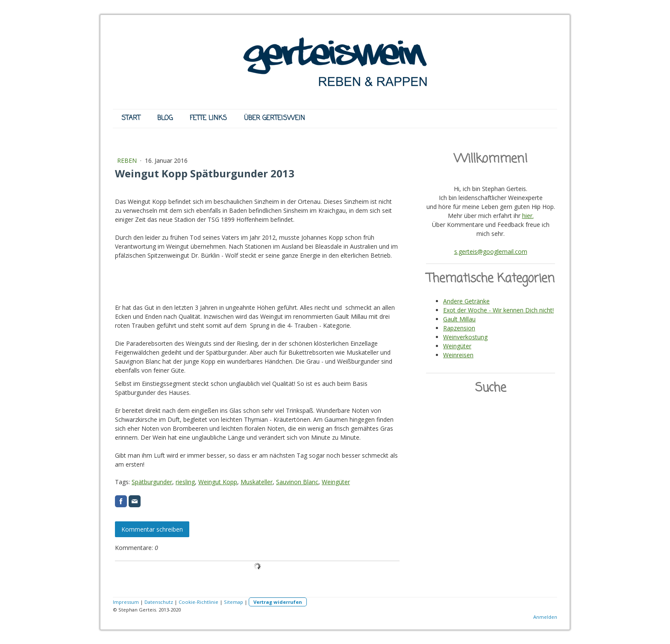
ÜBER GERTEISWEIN (275, 118)
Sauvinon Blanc (297, 482)
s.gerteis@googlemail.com (491, 251)
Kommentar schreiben (152, 529)
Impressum (126, 602)
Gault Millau (459, 319)
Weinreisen (458, 355)
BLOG (165, 118)
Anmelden (545, 617)
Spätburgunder (152, 482)
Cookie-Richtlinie (198, 602)
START (131, 118)
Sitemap (234, 602)
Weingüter (336, 482)
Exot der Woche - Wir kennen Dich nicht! (498, 310)
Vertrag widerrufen (278, 602)
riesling (185, 482)
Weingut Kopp (218, 482)
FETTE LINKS (208, 118)
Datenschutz (159, 602)
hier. (528, 216)
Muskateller (257, 482)
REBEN (128, 160)
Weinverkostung (465, 337)
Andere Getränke (466, 301)
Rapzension (459, 328)
